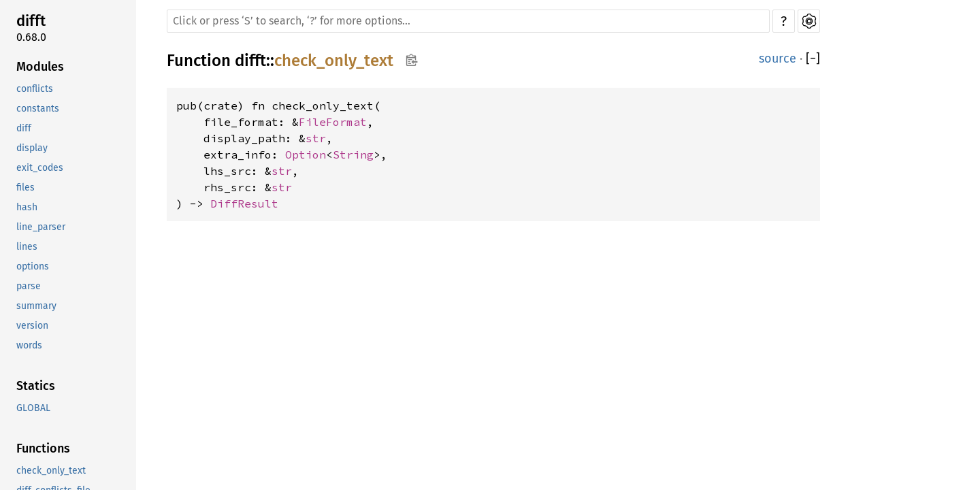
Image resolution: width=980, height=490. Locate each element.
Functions (43, 448)
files (26, 187)
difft (31, 21)
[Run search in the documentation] (468, 21)
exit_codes (40, 168)
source (778, 59)
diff (24, 128)
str (316, 138)
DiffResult (244, 203)
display (32, 148)
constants (38, 109)
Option (306, 154)
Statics (36, 386)
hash (27, 207)
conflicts (35, 89)
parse (29, 286)
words (29, 345)
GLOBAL (33, 408)
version (32, 326)
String (353, 154)
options (33, 266)
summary (36, 306)
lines (27, 247)
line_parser (41, 227)
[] (813, 59)
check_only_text (51, 471)
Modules (40, 67)
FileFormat (333, 122)
